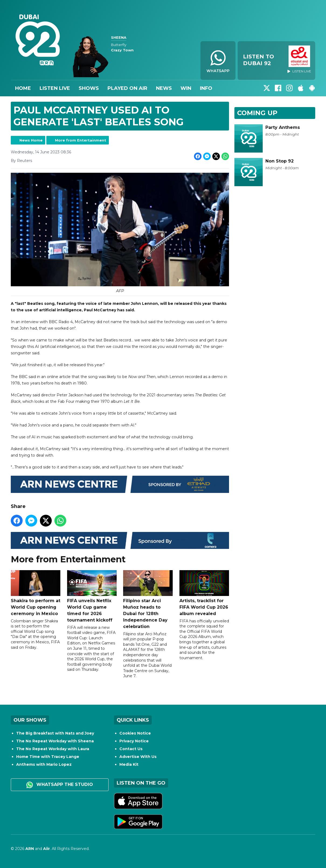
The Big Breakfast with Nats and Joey (55, 733)
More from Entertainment (81, 140)
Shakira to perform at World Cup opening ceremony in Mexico (36, 593)
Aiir (46, 849)
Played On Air (127, 88)
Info (206, 88)
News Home (31, 140)
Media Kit (129, 764)
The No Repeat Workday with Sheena (55, 741)
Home (23, 88)
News (164, 88)
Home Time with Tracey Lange (48, 757)
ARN (30, 849)
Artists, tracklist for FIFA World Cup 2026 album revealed (204, 593)
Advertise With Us (138, 757)
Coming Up (257, 113)
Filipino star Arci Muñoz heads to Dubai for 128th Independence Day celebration (148, 600)
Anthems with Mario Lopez (44, 764)
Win (186, 88)
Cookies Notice (135, 733)
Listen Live (55, 88)
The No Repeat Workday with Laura (53, 749)
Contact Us (131, 749)
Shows (89, 88)
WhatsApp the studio (60, 785)
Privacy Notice (134, 741)
